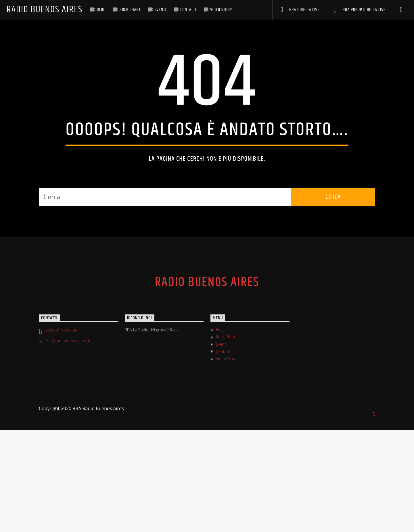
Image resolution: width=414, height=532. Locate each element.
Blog (101, 10)
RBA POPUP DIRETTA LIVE (360, 10)
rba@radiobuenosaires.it (68, 442)
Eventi (160, 10)
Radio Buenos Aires (44, 10)
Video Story (221, 10)
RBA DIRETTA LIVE (300, 10)
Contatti (188, 10)
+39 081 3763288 (61, 432)
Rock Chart (130, 10)
